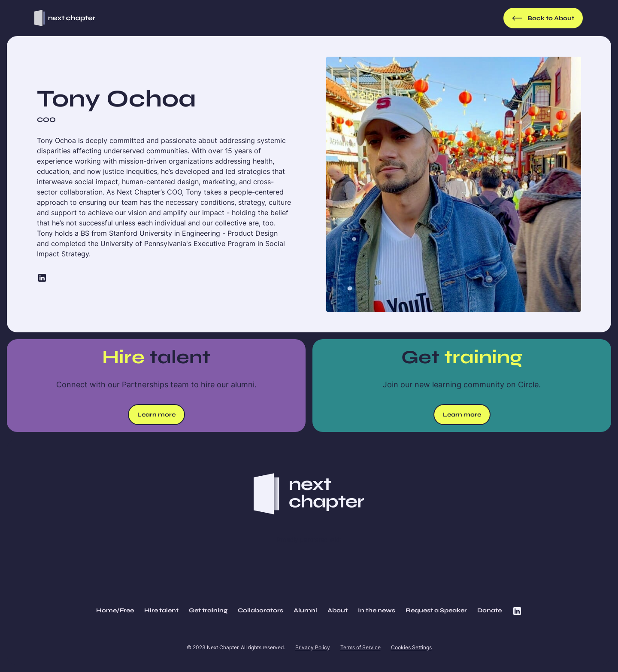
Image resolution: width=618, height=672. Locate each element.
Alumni (305, 610)
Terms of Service (360, 647)
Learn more (156, 415)
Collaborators (261, 610)
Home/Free (115, 610)
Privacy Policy (313, 647)
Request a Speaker (436, 610)
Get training (208, 610)
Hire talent (161, 610)
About (338, 610)
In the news (377, 610)
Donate (489, 610)
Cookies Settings (411, 647)
